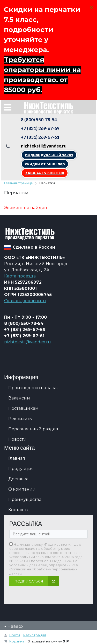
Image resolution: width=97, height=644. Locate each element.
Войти (15, 635)
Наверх (14, 626)
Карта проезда (20, 276)
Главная (17, 458)
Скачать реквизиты (25, 301)
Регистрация (35, 635)
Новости (17, 439)
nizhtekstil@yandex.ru (28, 342)
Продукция (21, 469)
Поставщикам (23, 408)
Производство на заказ (33, 388)
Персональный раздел (33, 429)
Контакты (18, 510)
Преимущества (25, 499)
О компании (22, 489)
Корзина (17, 641)
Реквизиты (20, 419)
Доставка (18, 479)
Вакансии (19, 398)
